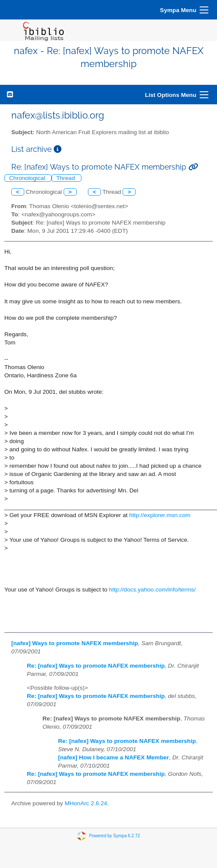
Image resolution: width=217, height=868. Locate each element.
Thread (66, 178)
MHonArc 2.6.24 (86, 803)
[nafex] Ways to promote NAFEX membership (75, 643)
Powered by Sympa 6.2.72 (115, 836)
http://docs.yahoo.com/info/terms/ (152, 590)
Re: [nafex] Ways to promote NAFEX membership (96, 666)
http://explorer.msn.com (160, 515)
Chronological (28, 178)
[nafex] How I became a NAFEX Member (113, 757)
